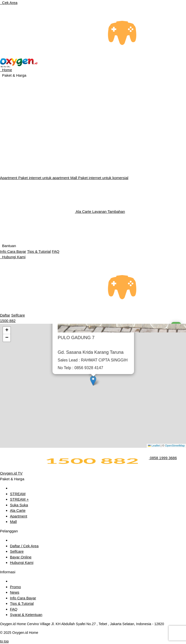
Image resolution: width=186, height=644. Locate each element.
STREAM (18, 494)
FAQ (55, 251)
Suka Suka (19, 505)
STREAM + (19, 499)
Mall (99, 178)
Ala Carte (63, 211)
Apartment (35, 178)
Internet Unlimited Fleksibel (30, 171)
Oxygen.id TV (11, 473)
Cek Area (9, 3)
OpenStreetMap (175, 446)
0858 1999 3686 (163, 458)
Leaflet (154, 446)
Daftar (5, 315)
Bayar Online (21, 557)
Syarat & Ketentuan (26, 615)
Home (6, 70)
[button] (93, 381)
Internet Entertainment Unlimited (36, 139)
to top (4, 641)
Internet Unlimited (20, 107)
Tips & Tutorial (39, 251)
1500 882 (8, 321)
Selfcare (18, 315)
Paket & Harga (13, 75)
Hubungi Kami (13, 257)
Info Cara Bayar (13, 251)
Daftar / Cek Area (24, 546)
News (15, 592)
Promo (15, 587)
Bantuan (8, 246)
